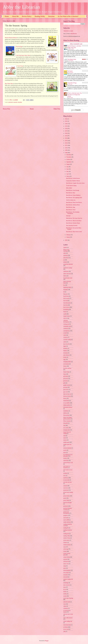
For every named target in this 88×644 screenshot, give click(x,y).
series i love (66, 564)
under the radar (67, 602)
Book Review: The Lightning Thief (74, 198)
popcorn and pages (68, 503)
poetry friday (66, 500)
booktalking (66, 309)
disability (65, 348)
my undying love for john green (68, 455)
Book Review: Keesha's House (73, 223)
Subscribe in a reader (68, 31)
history (65, 398)
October (68, 159)
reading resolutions (68, 530)
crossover (66, 337)
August (68, 164)
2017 (66, 131)
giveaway (66, 381)
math (65, 436)
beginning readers (67, 287)
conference (66, 329)
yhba (64, 632)
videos (65, 606)
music (65, 452)
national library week (68, 463)
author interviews (67, 274)
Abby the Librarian (21, 7)
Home (7, 16)
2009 (66, 150)
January (68, 237)
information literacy (68, 407)
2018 (66, 128)
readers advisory (67, 522)
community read (67, 326)
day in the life (66, 344)
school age (66, 549)
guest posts (66, 390)
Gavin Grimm (71, 98)
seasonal (15, 102)
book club (66, 301)
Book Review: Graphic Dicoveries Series (75, 183)
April (68, 174)
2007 (66, 240)
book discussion (67, 303)
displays (65, 351)
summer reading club (68, 579)
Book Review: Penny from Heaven (74, 202)
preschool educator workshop (68, 509)
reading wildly (67, 536)
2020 (66, 124)
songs (65, 566)
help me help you (67, 394)
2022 (66, 119)
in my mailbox (67, 403)
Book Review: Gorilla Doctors (73, 178)
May (68, 172)
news (65, 476)
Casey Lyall (70, 84)
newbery (65, 473)
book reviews (66, 307)
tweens (65, 596)
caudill (65, 314)
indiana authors (67, 405)
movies (65, 450)
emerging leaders (67, 362)
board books (66, 296)
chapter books (66, 316)
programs (65, 515)
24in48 (65, 247)
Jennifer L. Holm (71, 49)
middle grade (66, 442)
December (69, 155)
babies (65, 276)
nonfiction (66, 478)
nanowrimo (66, 460)
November (69, 157)
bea (64, 285)
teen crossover (67, 585)
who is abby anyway (68, 618)
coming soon (66, 324)
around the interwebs (68, 264)
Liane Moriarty (71, 61)
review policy (66, 540)
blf (64, 292)
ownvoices (66, 488)
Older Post (57, 109)
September (69, 162)
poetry (65, 498)
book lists (66, 305)
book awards (66, 298)
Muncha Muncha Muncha (11, 38)
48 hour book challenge (66, 250)
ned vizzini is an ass (68, 470)
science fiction (67, 557)
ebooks (65, 357)
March (68, 176)
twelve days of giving (68, 598)
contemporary (66, 331)
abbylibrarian (74, 34)
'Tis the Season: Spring (71, 186)
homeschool (66, 401)
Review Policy (27, 16)
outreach (65, 486)
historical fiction (67, 396)
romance (65, 542)
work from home (67, 625)
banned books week (68, 278)
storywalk (66, 577)
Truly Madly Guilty (72, 59)
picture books (66, 496)
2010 (66, 148)
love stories (66, 428)
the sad (65, 589)
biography (66, 290)
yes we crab (66, 629)
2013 (66, 141)
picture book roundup (68, 492)
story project (66, 573)
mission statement (67, 448)
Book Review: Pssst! (71, 210)
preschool (11, 102)
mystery (65, 458)
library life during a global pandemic (68, 418)
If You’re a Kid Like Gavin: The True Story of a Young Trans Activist (75, 95)
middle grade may (67, 445)
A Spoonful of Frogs (72, 83)
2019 (66, 126)
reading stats (66, 534)
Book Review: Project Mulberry (73, 195)
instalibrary (66, 411)
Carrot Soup (20, 66)
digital (65, 346)
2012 (66, 143)
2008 (66, 153)
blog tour (65, 294)
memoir (65, 440)
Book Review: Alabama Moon (73, 205)
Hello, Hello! (69, 188)
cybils (65, 342)
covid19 (65, 333)
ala (64, 260)
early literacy (66, 355)
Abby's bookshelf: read (76, 44)
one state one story (68, 482)
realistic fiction (67, 538)
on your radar (66, 480)
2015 (66, 136)
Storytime (51, 16)
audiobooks (66, 271)
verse (65, 604)
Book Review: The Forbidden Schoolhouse (73, 213)
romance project (67, 545)
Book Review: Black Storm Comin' (74, 232)
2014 (66, 138)
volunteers (66, 608)
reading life (66, 528)
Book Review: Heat (71, 193)
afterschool (66, 258)
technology (66, 583)
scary (65, 547)
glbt (64, 383)
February (69, 235)
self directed (66, 562)
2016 (66, 133)
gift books (66, 376)
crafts (65, 335)
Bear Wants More (9, 84)
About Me (15, 16)
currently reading (67, 340)
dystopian (66, 353)
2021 (66, 121)
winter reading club (68, 621)
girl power (66, 379)
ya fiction (66, 627)
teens (65, 587)
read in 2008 (66, 520)
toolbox (65, 594)
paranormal (66, 490)
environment (66, 364)
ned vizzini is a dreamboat (67, 467)
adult (65, 253)
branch (65, 312)
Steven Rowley (71, 72)
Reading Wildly (40, 16)
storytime (20, 102)
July (67, 167)
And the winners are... (71, 200)
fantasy (65, 366)
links (64, 425)
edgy (64, 359)
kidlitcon (65, 413)
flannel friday (66, 372)
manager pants (67, 430)
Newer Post (6, 109)
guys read (66, 392)
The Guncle (70, 71)
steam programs (67, 570)
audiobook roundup (68, 268)
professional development (66, 513)
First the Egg (19, 47)
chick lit (65, 318)
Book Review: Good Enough (73, 190)
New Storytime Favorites (72, 225)
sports (65, 568)
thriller (65, 592)
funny (65, 374)
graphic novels (67, 385)
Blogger (47, 641)
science (65, 551)
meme (65, 438)
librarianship (66, 415)
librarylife (66, 423)
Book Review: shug (71, 207)
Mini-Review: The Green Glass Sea (74, 218)
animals (65, 262)
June (68, 169)
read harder (66, 518)
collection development (66, 321)
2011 (66, 145)
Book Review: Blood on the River (74, 221)
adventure (66, 255)
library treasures (67, 421)
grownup (65, 387)
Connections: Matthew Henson (73, 181)
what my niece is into (68, 614)
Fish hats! (68, 216)
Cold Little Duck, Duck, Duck (23, 55)
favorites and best (67, 368)
